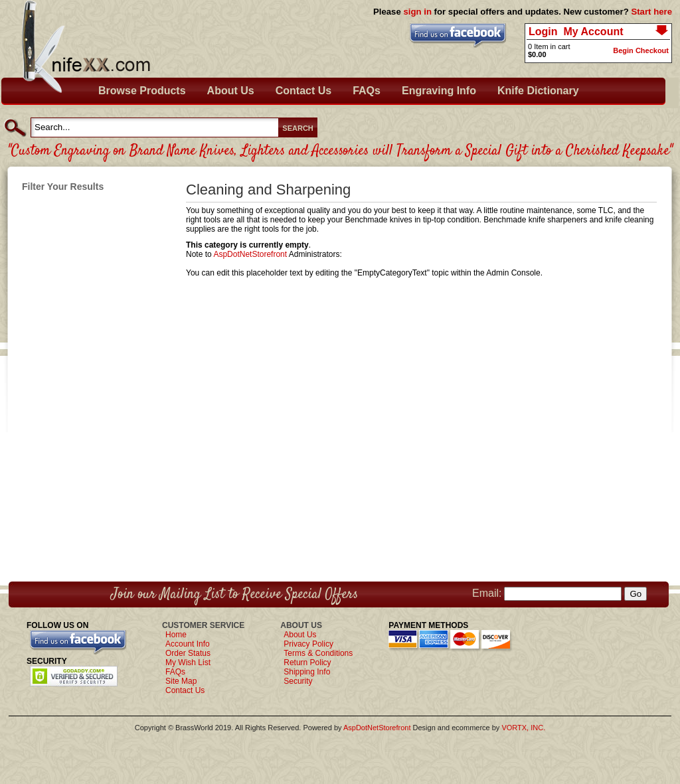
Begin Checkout (641, 50)
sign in (417, 12)
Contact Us (303, 91)
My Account (593, 32)
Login (543, 32)
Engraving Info (439, 91)
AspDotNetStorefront (250, 254)
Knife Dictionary (538, 91)
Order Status (188, 653)
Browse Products (142, 91)
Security (298, 681)
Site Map (181, 681)
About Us (231, 91)
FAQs (367, 91)
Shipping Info (307, 672)
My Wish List (188, 663)
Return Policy (307, 663)
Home (176, 635)
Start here (651, 12)
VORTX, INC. (523, 728)
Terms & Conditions (318, 653)
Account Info (188, 644)
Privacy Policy (308, 644)
